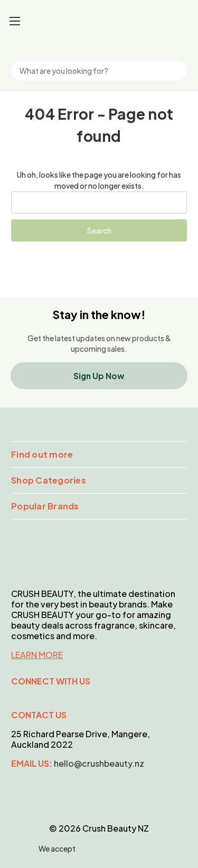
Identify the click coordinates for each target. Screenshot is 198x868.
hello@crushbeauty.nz (99, 763)
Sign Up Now (99, 376)
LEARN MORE (37, 655)
